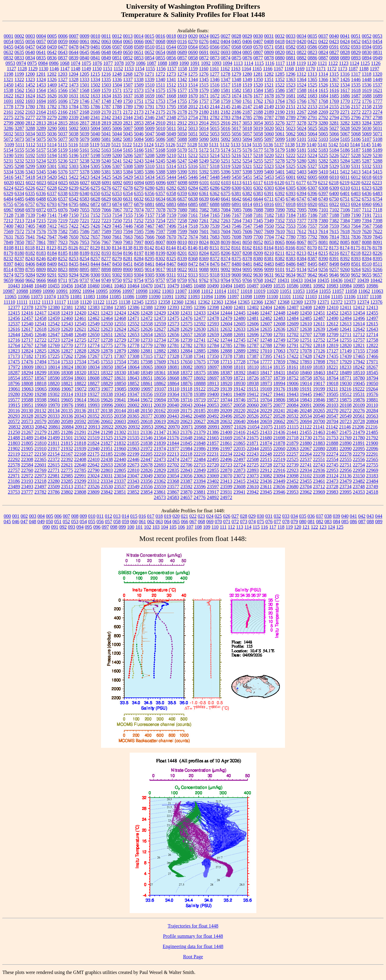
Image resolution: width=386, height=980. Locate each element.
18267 (372, 367)
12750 (293, 340)
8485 (280, 264)
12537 (14, 324)
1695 (52, 101)
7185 (302, 215)
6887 (204, 204)
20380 (160, 416)
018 (159, 516)
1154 (139, 69)
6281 (160, 188)
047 (24, 522)
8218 (356, 253)
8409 (52, 264)
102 (147, 527)
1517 (226, 85)
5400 (269, 172)
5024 (302, 128)
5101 (302, 139)
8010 (182, 242)
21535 (133, 438)
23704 (306, 487)
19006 (293, 383)
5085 (150, 139)
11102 (298, 297)
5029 (356, 128)
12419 (67, 313)
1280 (247, 74)
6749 (323, 199)
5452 (258, 177)
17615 (173, 362)
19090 (134, 389)
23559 (160, 487)
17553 (107, 362)
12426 (133, 313)
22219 (200, 454)
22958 (359, 470)
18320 (80, 373)
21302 (120, 432)
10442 (376, 280)
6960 (367, 204)
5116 (73, 145)
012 (109, 516)
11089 (141, 297)
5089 (193, 139)
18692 (200, 378)
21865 (239, 443)
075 (261, 522)
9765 (236, 280)
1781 (41, 107)
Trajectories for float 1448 (193, 926)
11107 (363, 297)
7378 (312, 221)
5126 (170, 145)
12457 (27, 318)
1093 (217, 63)
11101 (285, 297)
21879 (293, 443)
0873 (215, 58)
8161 (236, 248)
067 (193, 522)
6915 (258, 204)
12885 (200, 351)
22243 (253, 454)
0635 (19, 52)
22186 (120, 454)
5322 (258, 166)
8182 (30, 253)
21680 (266, 438)
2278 (41, 117)
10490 (213, 286)
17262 (67, 356)
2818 (95, 123)
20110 (372, 405)
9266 (378, 269)
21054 (253, 427)
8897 (95, 269)
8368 (193, 259)
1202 (52, 74)
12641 (346, 329)
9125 (291, 269)
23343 (133, 481)
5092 (226, 139)
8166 (290, 248)
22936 (319, 470)
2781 (204, 117)
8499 (345, 264)
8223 (367, 253)
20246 (293, 411)
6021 (20, 183)
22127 (27, 454)
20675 (293, 421)
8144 (171, 248)
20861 (54, 427)
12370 (310, 302)
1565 (52, 90)
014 (125, 516)
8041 (236, 242)
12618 (40, 329)
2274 (378, 112)
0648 (106, 52)
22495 (213, 459)
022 (193, 516)
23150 (359, 476)
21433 (266, 432)
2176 (171, 112)
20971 (187, 427)
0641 (41, 52)
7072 (128, 210)
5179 (280, 150)
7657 (95, 237)
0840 (84, 58)
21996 (213, 449)
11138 (124, 302)
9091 (215, 269)
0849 (106, 58)
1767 (312, 101)
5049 (171, 134)
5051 (193, 134)
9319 (226, 275)
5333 (378, 166)
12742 (213, 340)
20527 (266, 416)
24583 (173, 497)
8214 (312, 253)
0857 (182, 58)
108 (198, 527)
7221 (84, 221)
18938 (253, 383)
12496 (359, 318)
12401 (239, 307)
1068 (65, 63)
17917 (332, 362)
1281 (258, 74)
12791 (293, 345)
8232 (8, 259)
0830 (367, 52)
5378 (84, 172)
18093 (200, 367)
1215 (95, 74)
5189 (378, 150)
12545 (80, 324)
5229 (367, 155)
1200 (30, 74)
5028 (345, 128)
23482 (359, 481)
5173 (215, 150)
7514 (182, 226)
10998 (141, 291)
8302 (160, 259)
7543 (226, 226)
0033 (291, 36)
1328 (74, 79)
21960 (120, 449)
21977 (173, 449)
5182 (312, 150)
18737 (266, 378)
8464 (160, 264)
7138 (19, 215)
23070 (226, 476)
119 (289, 527)
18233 (345, 367)
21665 (213, 438)
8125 (62, 248)
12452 (332, 313)
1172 (332, 69)
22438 (107, 459)
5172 (204, 150)
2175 (160, 112)
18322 (107, 373)
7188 (334, 215)
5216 (236, 155)
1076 (97, 63)
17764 (253, 362)
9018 (171, 269)
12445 (239, 313)
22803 (107, 470)
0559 (182, 47)
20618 (147, 421)
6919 (302, 204)
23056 (186, 476)
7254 (160, 221)
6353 (117, 193)
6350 (95, 193)
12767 (27, 345)
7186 (312, 215)
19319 (80, 394)
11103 (311, 297)
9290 (41, 275)
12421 (93, 313)
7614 (323, 231)
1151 (108, 69)
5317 (204, 166)
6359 (182, 193)
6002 (302, 177)
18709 (226, 378)
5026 (323, 128)
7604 (226, 231)
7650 (74, 237)
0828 (345, 52)
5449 (226, 177)
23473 (332, 481)
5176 (247, 150)
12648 (67, 335)
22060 (279, 449)
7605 (236, 231)
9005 (139, 269)
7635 (19, 237)
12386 (133, 307)
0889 (345, 58)
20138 (107, 411)
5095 (258, 139)
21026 (240, 427)
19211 (332, 389)
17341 (200, 356)
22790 (93, 470)
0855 (160, 58)
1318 (366, 74)
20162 (160, 411)
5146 (377, 145)
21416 (239, 432)
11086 (128, 297)
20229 (266, 411)
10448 (27, 286)
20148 (133, 411)
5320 (236, 166)
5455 (280, 177)
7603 (215, 231)
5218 (258, 155)
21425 (253, 432)
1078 (119, 63)
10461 (107, 286)
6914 (247, 204)
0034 (302, 36)
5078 (74, 139)
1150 (97, 69)
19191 (306, 389)
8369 (204, 259)
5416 (8, 177)
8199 (160, 253)
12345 (138, 302)
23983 (332, 492)
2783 (226, 117)
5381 (106, 172)
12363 (217, 302)
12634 (253, 329)
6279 (139, 188)
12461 (80, 318)
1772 (356, 101)
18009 (27, 367)
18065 (147, 367)
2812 (30, 123)
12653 (133, 335)
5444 (171, 177)
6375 (226, 193)
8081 (323, 242)
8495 (312, 264)
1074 (75, 63)
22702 (173, 465)
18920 (226, 383)
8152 (225, 248)
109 (207, 527)
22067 (306, 449)
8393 (356, 259)
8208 (247, 253)
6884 (182, 204)
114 (248, 527)
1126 (376, 63)
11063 (377, 291)
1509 (139, 85)
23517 (80, 487)
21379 (200, 432)
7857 (30, 242)
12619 (54, 329)
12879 (120, 351)
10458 (80, 286)
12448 (279, 313)
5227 (345, 155)
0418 (280, 41)
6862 (84, 204)
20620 (173, 421)
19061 (14, 389)
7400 (8, 226)
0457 (30, 47)
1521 (269, 85)
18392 (239, 373)
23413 (226, 481)
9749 (106, 280)
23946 (279, 492)
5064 (312, 134)
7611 (291, 231)
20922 (107, 427)
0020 (193, 36)
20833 (28, 427)
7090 (280, 210)
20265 (319, 411)
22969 (372, 470)
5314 (171, 166)
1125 (365, 63)
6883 (171, 204)
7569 (8, 231)
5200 (117, 155)
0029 (247, 36)
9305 (150, 275)
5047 (150, 134)
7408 (41, 226)
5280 (302, 161)
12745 (239, 340)
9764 (226, 280)
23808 (80, 492)
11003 (168, 291)
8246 (41, 259)
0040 (334, 36)
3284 (367, 123)
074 (252, 522)
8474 (204, 264)
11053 (299, 291)
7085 (237, 210)
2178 (182, 112)
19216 (345, 389)
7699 (247, 237)
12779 (147, 345)
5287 (367, 161)
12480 (239, 318)
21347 (160, 432)
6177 (301, 183)
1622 (8, 96)
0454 (378, 41)
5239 (95, 161)
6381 (236, 193)
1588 (302, 90)
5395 (215, 172)
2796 (356, 117)
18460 (306, 373)
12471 (133, 318)
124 (331, 527)
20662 (279, 421)
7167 (236, 215)
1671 (204, 96)
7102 (334, 210)
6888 (215, 204)
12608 (279, 324)
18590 (54, 378)
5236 (63, 161)
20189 (213, 411)
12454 (359, 313)
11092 (181, 297)
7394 (367, 221)
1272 (160, 74)
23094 (279, 476)
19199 (319, 389)
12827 (67, 351)
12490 (332, 318)
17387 (253, 356)
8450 (117, 264)
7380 (323, 221)
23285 (67, 481)
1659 (150, 96)
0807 (258, 52)
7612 (302, 231)
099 (122, 527)
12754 (332, 340)
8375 (236, 259)
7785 (302, 237)
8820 (52, 269)
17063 (279, 351)
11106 (350, 297)
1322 (19, 79)
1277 (214, 74)
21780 (359, 438)
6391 (269, 193)
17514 (54, 362)
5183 (323, 150)
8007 (160, 242)
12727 (93, 340)
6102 (215, 183)
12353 (151, 302)
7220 (74, 221)
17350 (213, 356)
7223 (106, 221)
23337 (120, 481)
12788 (266, 345)
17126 (319, 351)
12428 (147, 313)
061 (142, 522)
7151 (84, 215)
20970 (174, 427)
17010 (266, 351)
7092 (291, 210)
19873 (332, 400)
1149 (86, 69)
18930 (239, 383)
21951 (107, 449)
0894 (367, 58)
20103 (332, 405)
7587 (95, 231)
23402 (213, 481)
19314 (67, 394)
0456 (19, 47)
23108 (319, 476)
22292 (14, 459)
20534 (306, 416)
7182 (269, 215)
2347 (160, 117)
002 (24, 516)
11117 (60, 302)
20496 (226, 416)
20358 (120, 416)
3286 (8, 128)
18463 (319, 373)
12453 (346, 313)
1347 (226, 79)
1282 (269, 74)
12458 (40, 318)
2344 (128, 117)
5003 (84, 128)
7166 (226, 215)
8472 (193, 264)
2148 (258, 107)
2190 (280, 112)
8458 (139, 264)
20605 (133, 421)
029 (252, 516)
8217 (345, 253)
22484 (200, 459)
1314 (323, 74)
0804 (236, 52)
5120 (105, 145)
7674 (193, 237)
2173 (139, 112)
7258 (182, 221)
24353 (359, 492)
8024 (204, 242)
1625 (41, 96)
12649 (80, 335)
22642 (93, 465)
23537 (120, 487)
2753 (182, 117)
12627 (160, 329)
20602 (107, 421)
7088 (258, 210)
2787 (269, 117)
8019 (193, 242)
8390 (323, 259)
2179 (193, 112)
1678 (269, 96)
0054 (8, 41)
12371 (323, 302)
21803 (14, 443)
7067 (117, 210)
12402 (253, 307)
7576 (41, 231)
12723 (54, 340)
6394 (302, 193)
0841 (95, 58)
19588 (27, 400)
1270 (138, 74)
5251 (226, 161)
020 (176, 516)
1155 (150, 69)
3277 (291, 123)
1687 (356, 96)
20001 (120, 405)
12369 (297, 302)
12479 (226, 318)
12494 (346, 318)
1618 (356, 90)
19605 (67, 400)
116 (264, 527)
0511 (160, 47)
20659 (266, 421)
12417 (40, 313)
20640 (239, 421)
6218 (334, 183)
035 (303, 516)
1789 (128, 107)
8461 (150, 264)
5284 (345, 161)
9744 (95, 280)
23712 (319, 487)
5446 (193, 177)
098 (114, 527)
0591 (334, 47)
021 (185, 516)
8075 (312, 242)
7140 (41, 215)
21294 (93, 432)
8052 (258, 242)
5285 (356, 161)
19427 (266, 394)
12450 (306, 313)
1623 (19, 96)
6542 (74, 199)
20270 (332, 411)
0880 (280, 58)
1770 (345, 101)
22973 (40, 476)
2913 (193, 123)
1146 (54, 69)
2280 (63, 117)
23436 (266, 481)
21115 (293, 427)
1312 (301, 74)
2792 (323, 117)
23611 (266, 487)
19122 (200, 389)
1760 (236, 101)
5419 (41, 177)
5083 (128, 139)
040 (345, 516)
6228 (52, 188)
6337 (52, 193)
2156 (345, 107)
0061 (84, 41)
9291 (52, 275)
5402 (291, 172)
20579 (40, 421)
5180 (291, 150)
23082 (266, 476)
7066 (106, 210)
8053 (269, 242)
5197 (84, 155)
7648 (63, 237)
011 (100, 516)
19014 (306, 383)
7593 (117, 231)
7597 (160, 231)
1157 (171, 69)
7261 (204, 221)
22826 (147, 470)
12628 (173, 329)
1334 (95, 79)
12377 (14, 307)
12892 (253, 351)
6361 (204, 193)
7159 (171, 215)
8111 (19, 248)
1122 (333, 63)
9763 (215, 280)
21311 (133, 432)
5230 (378, 155)
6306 (302, 188)
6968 (20, 210)
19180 (293, 389)
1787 (106, 107)
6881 (150, 204)
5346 (52, 172)
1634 (106, 96)
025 (218, 516)
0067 (150, 41)
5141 (322, 145)
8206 (226, 253)
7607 (258, 231)
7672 (182, 237)
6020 (9, 183)
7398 (378, 221)
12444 (226, 313)
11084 (102, 297)
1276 (204, 74)
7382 (334, 221)
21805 (27, 443)
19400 (213, 394)
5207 (139, 155)
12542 (54, 324)
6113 (237, 183)
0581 (280, 47)
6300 (236, 188)
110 (215, 527)
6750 (334, 199)
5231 (8, 161)
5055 (226, 134)
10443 (14, 286)
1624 (30, 96)
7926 (74, 242)
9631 (269, 275)
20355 (107, 416)
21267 (27, 432)
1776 (367, 101)
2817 (84, 123)
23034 (120, 476)
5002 (74, 128)
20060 (253, 405)
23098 (293, 476)
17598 (147, 362)
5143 (344, 145)
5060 (269, 134)
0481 (95, 47)
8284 (139, 259)
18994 (279, 383)
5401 (280, 172)
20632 (226, 421)
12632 (226, 329)
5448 (215, 177)
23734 (346, 487)
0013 (128, 36)
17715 (226, 362)
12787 (253, 345)
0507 (117, 47)
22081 (332, 449)
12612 (332, 324)
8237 (19, 259)
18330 (120, 373)
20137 (93, 411)
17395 (266, 356)
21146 (345, 427)
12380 (54, 307)
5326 (302, 166)
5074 (30, 139)
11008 (194, 291)
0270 (193, 41)
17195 (40, 356)
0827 (334, 52)
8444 (95, 264)
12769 (54, 345)
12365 (244, 302)
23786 (54, 492)
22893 (253, 470)
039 (337, 516)
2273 (367, 112)
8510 (367, 264)
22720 (213, 465)
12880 (133, 351)
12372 (337, 302)
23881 (200, 492)
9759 (182, 280)
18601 (80, 378)
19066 (54, 389)
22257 (293, 454)
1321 (8, 79)
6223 (377, 183)
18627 (107, 378)
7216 (52, 221)
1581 (226, 90)
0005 (52, 36)
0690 (193, 52)
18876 (186, 383)
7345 (258, 221)
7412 (52, 226)
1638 (139, 96)
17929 (346, 362)
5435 (160, 177)
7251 (128, 221)
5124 (149, 145)
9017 (160, 269)
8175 (356, 248)
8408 (41, 264)
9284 (30, 275)
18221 (332, 367)
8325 (171, 259)
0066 (139, 41)
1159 (193, 69)
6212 (323, 183)
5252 (236, 161)
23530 (107, 487)
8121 (41, 248)
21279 (40, 432)
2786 (258, 117)
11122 (99, 302)
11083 (89, 297)
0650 (128, 52)
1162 (225, 69)
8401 (19, 264)
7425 (84, 226)
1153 (129, 69)
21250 (14, 432)
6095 (150, 183)
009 (83, 516)
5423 (84, 177)
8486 (291, 264)
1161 (214, 69)
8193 (106, 253)
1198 (9, 74)
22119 (14, 454)
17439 (346, 356)
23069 (213, 476)
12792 (306, 345)
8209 (258, 253)
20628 (213, 421)
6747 (302, 199)
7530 (204, 226)
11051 (285, 291)
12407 (293, 307)
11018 (246, 291)
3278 (302, 123)
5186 (345, 150)
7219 (63, 221)
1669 (182, 96)
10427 (270, 280)
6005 (312, 177)
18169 (305, 367)
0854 (150, 58)
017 (151, 516)
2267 (302, 112)
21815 (67, 443)
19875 (346, 400)
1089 (173, 63)
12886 (213, 351)
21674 (239, 438)
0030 (258, 36)
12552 (133, 324)
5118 (84, 145)
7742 (280, 237)
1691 (8, 101)
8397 (8, 264)
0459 (52, 47)
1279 (236, 74)
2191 (291, 112)
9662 (30, 280)
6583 (84, 199)
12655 (160, 335)
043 (370, 516)
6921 (323, 204)
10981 (306, 286)
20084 (293, 405)
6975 (52, 210)
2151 (291, 107)
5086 (160, 139)
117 (273, 527)
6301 (247, 188)
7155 (128, 215)
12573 (173, 324)
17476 (27, 362)
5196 (74, 155)
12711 (345, 335)
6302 (258, 188)
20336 (67, 416)
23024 (93, 476)
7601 (204, 231)
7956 (95, 242)
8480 (236, 264)
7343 (247, 221)
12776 (120, 345)
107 (190, 527)
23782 (40, 492)
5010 (160, 128)
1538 (8, 90)
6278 (128, 188)
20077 (279, 405)
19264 (372, 389)
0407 (258, 41)
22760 (27, 470)
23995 (346, 492)
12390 (160, 307)
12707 (306, 335)
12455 (372, 313)
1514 (193, 85)
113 (240, 527)
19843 (306, 400)
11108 (376, 297)
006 (58, 516)
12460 (67, 318)
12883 (173, 351)
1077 (108, 63)
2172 (128, 112)
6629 (106, 199)
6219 (345, 183)
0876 (247, 58)
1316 (345, 74)
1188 (364, 69)
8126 (73, 248)
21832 (120, 443)
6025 (63, 183)
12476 (186, 318)
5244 (150, 161)
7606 (247, 231)
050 (49, 522)
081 (311, 522)
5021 (280, 128)
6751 (345, 199)
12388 (147, 307)
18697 (213, 378)
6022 (30, 183)
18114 (266, 367)
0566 (215, 47)
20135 (67, 411)
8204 (204, 253)
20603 (120, 421)
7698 (236, 237)
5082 (117, 139)
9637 (302, 275)
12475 (173, 318)
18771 (346, 378)
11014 (220, 291)
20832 (14, 427)
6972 (41, 210)
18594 (67, 378)
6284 (193, 188)
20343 (80, 416)
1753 (160, 101)
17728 (239, 362)
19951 (27, 405)
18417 (266, 373)
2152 (302, 107)
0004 (41, 36)
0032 (280, 36)
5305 (95, 166)
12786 (239, 345)
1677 (258, 96)
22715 (200, 465)
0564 (193, 47)
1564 (41, 90)
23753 (14, 492)
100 (131, 527)
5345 (41, 172)
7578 (52, 231)
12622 (93, 329)
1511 (160, 85)
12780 (160, 345)
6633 (150, 199)
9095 (247, 269)
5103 (323, 139)
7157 (150, 215)
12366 (257, 302)
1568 (84, 90)
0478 (74, 47)
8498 (334, 264)
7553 (291, 226)
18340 (133, 373)
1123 (344, 63)
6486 (30, 199)
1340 (160, 79)
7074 (139, 210)
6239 (74, 188)
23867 (173, 492)
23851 (120, 492)
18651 (147, 378)
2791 (312, 117)
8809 (41, 269)
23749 (372, 487)
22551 (319, 459)
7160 (182, 215)
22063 (293, 449)
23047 (133, 476)
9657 (378, 275)
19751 (253, 400)
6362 (215, 193)
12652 (120, 335)
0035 (312, 36)
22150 (40, 454)
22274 (332, 454)
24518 (372, 492)
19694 (160, 400)
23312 (93, 481)
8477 (226, 264)
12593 (213, 324)
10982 (319, 286)
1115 (259, 63)
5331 (356, 166)
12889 (239, 351)
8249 (52, 259)
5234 (41, 161)
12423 (107, 313)
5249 (204, 161)
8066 (291, 242)
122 (315, 527)
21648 (186, 438)
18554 (14, 378)
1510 (150, 85)
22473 (160, 459)
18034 (94, 367)
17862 (293, 362)
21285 (54, 432)
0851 (117, 58)
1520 (258, 85)
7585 (74, 231)
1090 (184, 63)
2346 (150, 117)
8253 (74, 259)
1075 (86, 63)
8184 (52, 253)
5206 (128, 155)
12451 (319, 313)
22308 (27, 459)
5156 (30, 150)
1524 (302, 85)
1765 (291, 101)
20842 (41, 427)
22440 (120, 459)
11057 (338, 291)
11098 (246, 297)
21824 (93, 443)
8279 (117, 259)
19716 (186, 400)
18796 (14, 383)
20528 (279, 416)
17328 (173, 356)
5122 (127, 145)
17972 (14, 367)
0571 (269, 47)
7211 (377, 215)
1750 (128, 101)
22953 (332, 470)
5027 (334, 128)
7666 (150, 237)
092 (63, 527)
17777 (266, 362)
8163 (258, 248)
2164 (41, 112)
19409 (239, 394)
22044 (253, 449)
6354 (128, 193)
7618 (345, 231)
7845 (378, 237)
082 (320, 522)
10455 (54, 286)
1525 (312, 85)
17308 (133, 356)
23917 (213, 492)
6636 (171, 199)
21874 (266, 443)
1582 (236, 90)
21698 (279, 438)
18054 (120, 367)
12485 (306, 318)
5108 (378, 139)
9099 (269, 269)
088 (370, 522)
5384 (128, 172)
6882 (160, 204)
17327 (160, 356)
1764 (280, 101)
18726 (253, 378)
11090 (155, 297)
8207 (236, 253)
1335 (106, 79)
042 (362, 516)
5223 (302, 155)
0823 (312, 52)
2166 (63, 112)
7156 (139, 215)
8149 (204, 248)
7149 (63, 215)
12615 (372, 324)
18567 (40, 378)
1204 (73, 74)
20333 (54, 416)
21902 (14, 449)
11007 (181, 291)
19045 (359, 383)
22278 (346, 454)
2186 (236, 112)
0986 (54, 63)
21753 (332, 438)
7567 (367, 226)
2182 (226, 112)
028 (244, 516)
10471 (160, 286)
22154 (54, 454)
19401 (226, 394)
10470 (147, 286)
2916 (226, 123)
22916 (279, 470)
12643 (372, 329)
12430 (173, 313)
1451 (19, 85)
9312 (182, 275)
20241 (279, 411)
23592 (186, 487)
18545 (372, 373)
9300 (95, 275)
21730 (306, 438)
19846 (319, 400)
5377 (74, 172)
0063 (106, 41)
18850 (120, 383)
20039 (160, 405)
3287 (19, 128)
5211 (182, 155)
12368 (283, 302)
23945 (266, 492)
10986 (372, 286)
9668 (52, 280)
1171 (321, 69)
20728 (359, 421)
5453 (269, 177)
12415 (14, 313)
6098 (182, 183)
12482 (266, 318)
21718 (293, 438)
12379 (40, 307)
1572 (128, 90)
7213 (19, 221)
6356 (150, 193)
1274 (182, 74)
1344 (193, 79)
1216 (106, 74)
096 (97, 527)
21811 (54, 443)
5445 (182, 177)
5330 (345, 166)
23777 (27, 492)
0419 (291, 41)
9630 (258, 275)
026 (227, 516)
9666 (41, 280)
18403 (253, 373)
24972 (226, 497)
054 (83, 522)
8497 (323, 264)
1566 (63, 90)
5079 (84, 139)
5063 (302, 134)
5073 (19, 139)
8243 (30, 259)
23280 (54, 481)
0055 (19, 41)
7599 (182, 231)
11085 (115, 297)
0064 (117, 41)
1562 (19, 90)
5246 (171, 161)
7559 (334, 226)
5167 (150, 150)
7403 (19, 226)
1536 (367, 85)
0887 (323, 58)
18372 (186, 373)
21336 (147, 432)
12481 (253, 318)
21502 (80, 438)
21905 (27, 449)
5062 (291, 134)
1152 (118, 69)
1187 (353, 69)
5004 (95, 128)
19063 (27, 389)
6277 (117, 188)
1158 (182, 69)
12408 (306, 307)
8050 (247, 242)
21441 (293, 432)
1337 (128, 79)
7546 (236, 226)
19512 (346, 394)
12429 (160, 313)
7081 (193, 210)
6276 (106, 188)
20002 (134, 405)
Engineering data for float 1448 (193, 946)
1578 (193, 90)
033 (286, 516)
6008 (323, 177)
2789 (291, 117)
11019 (259, 291)
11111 (22, 302)
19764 (266, 400)
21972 (147, 449)
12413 (372, 307)
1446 (356, 79)
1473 (74, 85)
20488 (200, 416)
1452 (30, 85)
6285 (204, 188)
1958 (182, 107)
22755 (372, 465)
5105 (345, 139)
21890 (346, 443)
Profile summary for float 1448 (193, 936)
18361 (160, 373)
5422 (74, 177)
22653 (107, 465)
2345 (139, 117)
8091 (378, 242)
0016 (160, 36)
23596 (200, 487)
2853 (139, 123)
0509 (139, 47)
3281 (334, 123)
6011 (345, 177)
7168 (247, 215)
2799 (8, 123)
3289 (41, 128)
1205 (84, 74)
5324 (280, 166)
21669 (226, 438)
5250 (215, 161)
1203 (62, 74)
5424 (95, 177)
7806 (323, 237)
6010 (334, 177)
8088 (367, 242)
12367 (270, 302)
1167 (278, 69)
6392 (280, 193)
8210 (269, 253)
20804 (372, 421)
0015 (150, 36)
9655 (367, 275)
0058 (52, 41)
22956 (346, 470)
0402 (215, 41)
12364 (230, 302)
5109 (9, 145)
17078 (306, 351)
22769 (40, 470)
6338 (63, 193)
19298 (40, 394)
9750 (117, 280)
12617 (27, 329)
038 (328, 516)
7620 (367, 231)
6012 (356, 177)
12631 (213, 329)
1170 (310, 69)
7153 (106, 215)
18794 (372, 378)
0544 (171, 47)
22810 (133, 470)
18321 (93, 373)
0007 (74, 36)
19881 (372, 400)
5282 (323, 161)
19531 (359, 394)
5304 (84, 166)
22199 (133, 454)
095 (88, 527)
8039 (226, 242)
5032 (8, 134)
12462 (93, 318)
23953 (293, 492)
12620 (67, 329)
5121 (116, 145)
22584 (27, 465)
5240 (106, 161)
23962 (306, 492)
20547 (332, 416)
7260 (193, 221)
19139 (226, 389)
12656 (173, 335)
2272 (356, 112)
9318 (215, 275)
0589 (323, 47)
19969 (41, 405)
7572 (19, 231)
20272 (346, 411)
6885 (193, 204)
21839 (160, 443)
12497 (372, 318)
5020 (269, 128)
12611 (319, 324)
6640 (215, 199)
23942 (253, 492)
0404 (226, 41)
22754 (359, 465)
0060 (74, 41)
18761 (319, 378)
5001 (63, 128)
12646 (40, 335)
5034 (30, 134)
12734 (160, 340)
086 (353, 522)
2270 (334, 112)
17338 (186, 356)
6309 (334, 188)
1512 (171, 85)
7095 (302, 210)
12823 (14, 351)
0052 (367, 36)
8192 (95, 253)
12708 (319, 335)
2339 (74, 117)
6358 (171, 193)
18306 (54, 373)
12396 (200, 307)
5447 (204, 177)
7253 (150, 221)
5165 (128, 150)
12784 (213, 345)
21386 (213, 432)
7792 (312, 237)
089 (379, 522)
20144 (120, 411)
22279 (359, 454)
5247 (182, 161)
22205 (147, 454)
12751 (306, 340)
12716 (14, 340)
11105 (337, 297)
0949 (378, 58)
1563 (30, 90)
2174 (150, 112)
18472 (332, 373)
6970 (30, 210)
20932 (134, 427)
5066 (334, 134)
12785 (226, 345)
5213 (204, 155)
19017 (319, 383)
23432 (253, 481)
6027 (85, 183)
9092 (226, 269)
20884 (68, 427)
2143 (204, 107)
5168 (160, 150)
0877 (258, 58)
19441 (279, 394)
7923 (63, 242)
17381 (239, 356)
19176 (279, 389)
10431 (283, 280)
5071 (378, 134)
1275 (193, 74)
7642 (41, 237)
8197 (139, 253)
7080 (182, 210)
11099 (259, 297)
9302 (117, 275)
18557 (27, 378)
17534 (80, 362)
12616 (14, 329)
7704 (269, 237)
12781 (173, 345)
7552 (280, 226)
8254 (84, 259)
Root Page (193, 957)
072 (235, 522)
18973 (266, 383)
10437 (350, 280)
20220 (239, 411)
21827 (107, 443)
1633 (95, 96)
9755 (150, 280)
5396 (226, 172)
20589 (67, 421)
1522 (280, 85)
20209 (226, 411)
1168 (289, 69)
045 (7, 522)
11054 (312, 291)
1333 (84, 79)
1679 (280, 96)
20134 (54, 411)
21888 (332, 443)
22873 (239, 470)
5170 (182, 150)
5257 (269, 161)
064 (168, 522)
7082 (204, 210)
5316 (193, 166)
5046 (139, 134)
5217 (247, 155)
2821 (128, 123)
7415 (63, 226)
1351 (269, 79)
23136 (346, 476)
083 (328, 522)
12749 (279, 340)
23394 (200, 481)
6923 (345, 204)
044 (379, 516)
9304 (139, 275)
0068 (160, 41)
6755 (8, 204)
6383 (258, 193)
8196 (128, 253)
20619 (160, 421)
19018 (332, 383)
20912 (81, 427)
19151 (253, 389)
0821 (291, 52)
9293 (63, 275)
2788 (280, 117)
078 (286, 522)
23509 (54, 487)
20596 (93, 421)
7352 (280, 221)
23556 (147, 487)
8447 (106, 264)
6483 (378, 193)
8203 (193, 253)
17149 (346, 351)
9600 (236, 275)
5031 (378, 128)
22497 (239, 459)
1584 (258, 90)
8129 (95, 248)
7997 (139, 242)
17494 (40, 362)
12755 (346, 340)
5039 (84, 134)
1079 (130, 63)
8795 (30, 269)
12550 (107, 324)
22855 (213, 470)
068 (201, 522)
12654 (147, 335)
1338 (139, 79)
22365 (40, 459)
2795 (345, 117)
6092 (117, 183)
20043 (186, 405)
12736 (173, 340)
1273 (171, 74)
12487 (319, 318)
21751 (319, 438)
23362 (160, 481)
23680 (293, 487)
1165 (257, 69)
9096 (258, 269)
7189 (345, 215)
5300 (41, 166)
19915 (14, 405)
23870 (186, 492)
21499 (54, 438)
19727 (213, 400)
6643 (247, 199)
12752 (319, 340)
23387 (186, 481)
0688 (171, 52)
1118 (291, 63)
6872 (95, 204)
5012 (182, 128)
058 (117, 522)
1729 (74, 101)
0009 (84, 36)
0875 (236, 58)
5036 (52, 134)
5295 (8, 166)
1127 (11, 69)
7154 (117, 215)
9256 (323, 269)
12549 (93, 324)
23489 (14, 487)
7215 (41, 221)
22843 (186, 470)
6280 (150, 188)
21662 (200, 438)
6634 (160, 199)
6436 (367, 193)
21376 (186, 432)
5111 (20, 145)
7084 (226, 210)
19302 (54, 394)
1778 (8, 107)
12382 (80, 307)
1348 (236, 79)
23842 (107, 492)
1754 (171, 101)
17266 (80, 356)
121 (306, 527)
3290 (52, 128)
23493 (27, 487)
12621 (80, 329)
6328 (378, 188)
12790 (279, 345)
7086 (248, 210)
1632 (84, 96)
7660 (106, 237)
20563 (372, 416)
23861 (160, 492)
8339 (182, 259)
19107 (160, 389)
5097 (269, 139)
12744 (226, 340)
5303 (74, 166)
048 (33, 522)
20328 (27, 416)
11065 (10, 297)
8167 (301, 248)
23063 (200, 476)
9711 (63, 280)
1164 (246, 69)
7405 (30, 226)
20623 (186, 421)
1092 (206, 63)
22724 (239, 465)
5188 (367, 150)
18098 (226, 367)
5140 (312, 145)
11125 (111, 302)
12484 (293, 318)
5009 (150, 128)
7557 (312, 226)
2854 (150, 123)
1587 (291, 90)
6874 (117, 204)
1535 (356, 85)
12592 (200, 324)
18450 (293, 373)
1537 (378, 85)
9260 (345, 269)
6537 (63, 199)
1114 (249, 63)
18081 (173, 367)
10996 (115, 291)
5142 (333, 145)
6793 (52, 204)
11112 (35, 302)
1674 (236, 96)
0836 (52, 58)
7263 (226, 221)
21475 (346, 432)
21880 (306, 443)
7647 (52, 237)
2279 (52, 117)
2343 (117, 117)
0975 (32, 63)
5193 (41, 155)
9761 (193, 280)
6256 (84, 188)
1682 (302, 96)
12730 (133, 340)
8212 (291, 253)
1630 (63, 96)
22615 (54, 465)
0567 (226, 47)
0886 (312, 58)
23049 (147, 476)
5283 (334, 161)
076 (269, 522)
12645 (27, 335)
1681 (291, 96)
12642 (359, 329)
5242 (128, 161)
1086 (141, 63)
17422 (293, 356)
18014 (54, 367)
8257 (95, 259)
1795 (171, 107)
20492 (213, 416)
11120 (86, 302)
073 (244, 522)
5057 (247, 134)
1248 (117, 74)
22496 (226, 459)
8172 (323, 248)
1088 (162, 63)
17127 (332, 351)
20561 (359, 416)
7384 (345, 221)
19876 (359, 400)
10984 (346, 286)
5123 (138, 145)
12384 (107, 307)
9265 (367, 269)
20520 (239, 416)
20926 (121, 427)
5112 (30, 145)
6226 (30, 188)
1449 (378, 79)
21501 (67, 438)
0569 (247, 47)
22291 (372, 454)
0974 (21, 63)
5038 (74, 134)
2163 (30, 112)
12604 (226, 324)
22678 (147, 465)
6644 (258, 199)
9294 (74, 275)
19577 (14, 400)
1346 (215, 79)
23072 (239, 476)
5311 (160, 166)
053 (75, 522)
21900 (372, 443)
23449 (279, 481)
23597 (213, 487)
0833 (19, 58)
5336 (19, 172)
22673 (133, 465)
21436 (279, 432)
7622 (378, 231)
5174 (226, 150)
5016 (226, 128)
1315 (334, 74)
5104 (334, 139)
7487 (160, 226)
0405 (236, 41)
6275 (95, 188)
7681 (204, 237)
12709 (332, 335)
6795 (74, 204)
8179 (8, 253)
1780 (30, 107)
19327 (93, 394)
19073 (94, 389)
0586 (312, 47)
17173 (14, 356)
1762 (258, 101)
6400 (334, 193)
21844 (173, 443)
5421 (63, 177)
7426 (95, 226)
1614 (312, 90)
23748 (359, 487)
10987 (9, 291)
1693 (30, 101)
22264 (306, 454)
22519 (279, 459)
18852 (133, 383)
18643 (133, 378)
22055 (266, 449)
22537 (306, 459)
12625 (133, 329)
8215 (323, 253)
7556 (302, 226)
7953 (84, 242)
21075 (267, 427)
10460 (93, 286)
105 (173, 527)
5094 (247, 139)
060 (134, 522)
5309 (139, 166)
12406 (279, 307)
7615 (334, 231)
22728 (266, 465)
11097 (233, 297)
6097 (172, 183)
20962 (160, 427)
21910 (40, 449)
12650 (93, 335)
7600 (193, 231)
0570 (258, 47)
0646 (95, 52)
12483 (279, 318)
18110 (253, 367)
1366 (323, 79)
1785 (84, 107)
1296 (290, 74)
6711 (269, 199)
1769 (334, 101)
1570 (106, 90)
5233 (30, 161)
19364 (173, 394)
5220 (269, 155)
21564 (160, 438)
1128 (22, 69)
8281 (128, 259)
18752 (293, 378)
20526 (253, 416)
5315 (182, 166)
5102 (312, 139)
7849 (8, 242)
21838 (147, 443)
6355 (139, 193)
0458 (41, 47)
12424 (120, 313)
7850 (19, 242)
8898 (106, 269)
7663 (128, 237)
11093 (194, 297)
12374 (363, 302)
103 (156, 527)
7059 (96, 210)
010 (92, 516)
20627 (200, 421)
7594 (128, 231)
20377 (147, 416)
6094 (139, 183)
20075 (266, 405)
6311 (356, 188)
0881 (291, 58)
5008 (139, 128)
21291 (80, 432)
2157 (356, 107)
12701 (279, 335)
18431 (279, 373)
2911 (171, 123)
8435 (74, 264)
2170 (106, 112)
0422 (323, 41)
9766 (247, 280)
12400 (226, 307)
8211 (280, 253)
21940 (93, 449)
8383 (291, 259)
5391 (193, 172)
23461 (319, 481)
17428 (306, 356)
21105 (280, 427)
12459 (54, 318)
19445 (306, 394)
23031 (107, 476)
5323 (269, 166)
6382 (247, 193)
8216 (334, 253)
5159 (63, 150)
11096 (220, 297)
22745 (332, 465)
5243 (139, 161)
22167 (67, 454)
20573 (27, 421)
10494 (226, 286)
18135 (279, 367)
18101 (240, 367)
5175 (236, 150)
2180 (204, 112)
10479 (173, 286)
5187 (356, 150)
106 (181, 527)
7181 (258, 215)
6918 (291, 204)
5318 (215, 166)
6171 (290, 183)
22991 (80, 476)
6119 (269, 183)
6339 (74, 193)
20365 (133, 416)
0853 (139, 58)
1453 (41, 85)
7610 (280, 231)
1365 (312, 79)
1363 (291, 79)
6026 (74, 183)
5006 (117, 128)
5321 (247, 166)
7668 (160, 237)
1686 (345, 96)
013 (117, 516)
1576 (171, 90)
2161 (8, 112)
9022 (182, 269)
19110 (173, 389)
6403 (356, 193)
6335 (30, 193)
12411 (345, 307)
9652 (356, 275)
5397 (236, 172)
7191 (367, 215)
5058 (258, 134)
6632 (139, 199)
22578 (14, 465)
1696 (63, 101)
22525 (293, 459)
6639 (204, 199)
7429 (106, 226)
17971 (372, 362)
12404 (266, 307)
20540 (319, 416)
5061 (280, 134)
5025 (312, 128)
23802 (67, 492)
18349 (147, 373)
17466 (372, 356)
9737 (84, 280)
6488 (41, 199)
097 (105, 527)
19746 (239, 400)
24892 (213, 497)
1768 (323, 101)
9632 (280, 275)
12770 (67, 345)
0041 (345, 36)
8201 (182, 253)
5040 (95, 134)
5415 (378, 172)
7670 (171, 237)
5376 (63, 172)
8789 (19, 269)
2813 (41, 123)
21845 (186, 443)
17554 (120, 362)
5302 (63, 166)
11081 (76, 297)
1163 (236, 69)
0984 (43, 63)
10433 (297, 280)
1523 (291, 85)
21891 (359, 443)
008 (75, 516)
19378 (186, 394)
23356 (147, 481)
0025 (215, 36)
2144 (215, 107)
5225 (323, 155)
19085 (120, 389)
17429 (319, 356)
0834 (30, 58)
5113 (41, 145)
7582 (63, 231)
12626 (147, 329)
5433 (139, 177)
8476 (215, 264)
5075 (41, 139)
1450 (8, 85)
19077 (107, 389)
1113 (238, 63)
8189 (84, 253)
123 (323, 527)
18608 (93, 378)
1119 (301, 63)
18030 (81, 367)
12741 (200, 340)
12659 (213, 335)
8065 (280, 242)
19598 (40, 400)
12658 (200, 335)
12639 (319, 329)
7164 (204, 215)
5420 (52, 177)
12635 (266, 329)
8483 (269, 264)
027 (235, 516)
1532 (334, 85)
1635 (117, 96)
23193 (27, 481)
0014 (139, 36)
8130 (106, 248)
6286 (215, 188)
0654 (160, 52)
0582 (291, 47)
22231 (213, 454)
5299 (30, 166)
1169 (300, 69)
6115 (247, 183)
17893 (306, 362)
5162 (95, 150)
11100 (272, 297)
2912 (182, 123)
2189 (269, 112)
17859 (279, 362)
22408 (80, 459)
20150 (147, 411)
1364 (302, 79)
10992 (75, 291)
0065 (128, 41)
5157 (41, 150)
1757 (204, 101)
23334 (107, 481)
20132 (40, 411)
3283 (356, 123)
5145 (366, 145)
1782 (52, 107)
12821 (359, 345)
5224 (312, 155)
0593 (356, 47)
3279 (312, 123)
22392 (67, 459)
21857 (213, 443)
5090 (204, 139)
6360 (193, 193)
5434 (150, 177)
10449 (40, 286)
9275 (19, 275)
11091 (168, 297)
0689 (182, 52)
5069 (367, 134)
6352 (106, 193)
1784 (74, 107)
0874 (226, 58)
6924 (356, 204)
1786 (95, 107)
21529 (120, 438)
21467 (332, 432)
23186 (14, 481)
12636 (279, 329)
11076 (63, 297)
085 (345, 522)
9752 (128, 280)
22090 (346, 449)
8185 (63, 253)
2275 (8, 117)
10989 (35, 291)
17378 (226, 356)
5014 (204, 128)
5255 (258, 161)
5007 (128, 128)
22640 (80, 465)
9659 (8, 280)
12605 (239, 324)
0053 (378, 36)
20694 (306, 421)
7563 (345, 226)
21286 (67, 432)
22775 (67, 470)
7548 (258, 226)
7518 (193, 226)
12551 (120, 324)
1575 (160, 90)
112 (231, 527)
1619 (367, 90)
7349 (269, 221)
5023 (291, 128)
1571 (117, 90)
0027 (226, 36)
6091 (106, 183)
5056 (236, 134)
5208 (150, 155)
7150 (74, 215)
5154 (8, 150)
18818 (40, 383)
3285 (378, 123)
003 (33, 516)
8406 (30, 264)
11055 (325, 291)
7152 (95, 215)
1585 (269, 90)
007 (66, 516)
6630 (117, 199)
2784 (236, 117)
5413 (356, 172)
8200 (171, 253)
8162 (247, 248)
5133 (236, 145)
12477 (200, 318)
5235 (52, 161)
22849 (200, 470)
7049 (74, 210)
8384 (302, 259)
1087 (151, 63)
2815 (63, 123)
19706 (173, 400)
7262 (215, 221)
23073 (253, 476)
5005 (106, 128)
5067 (345, 134)
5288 (378, 161)
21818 (80, 443)
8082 (334, 242)
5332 (367, 166)
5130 (203, 145)
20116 (14, 411)
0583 (302, 47)
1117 (280, 63)
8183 (41, 253)
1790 (139, 107)
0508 (128, 47)
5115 (63, 145)
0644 (74, 52)
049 (41, 522)
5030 (367, 128)
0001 (8, 36)
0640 (30, 52)
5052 (204, 134)
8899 (117, 269)
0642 (52, 52)
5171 (193, 150)
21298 (107, 432)
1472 (63, 85)
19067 (67, 389)
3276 (280, 123)
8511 (377, 264)
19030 (346, 383)
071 (227, 522)
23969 (319, 492)
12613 (346, 324)
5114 (52, 145)
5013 (193, 128)
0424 (345, 41)
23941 (239, 492)
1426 (345, 79)
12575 (186, 324)
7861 (41, 242)
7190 (356, 215)
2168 (84, 112)
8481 (247, 264)
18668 (173, 378)
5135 (257, 145)
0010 (95, 36)
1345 (204, 79)
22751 (346, 465)
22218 (186, 454)
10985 (359, 286)
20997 (227, 427)
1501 (84, 85)
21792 (372, 438)
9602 (247, 275)
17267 (93, 356)
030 (261, 516)
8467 (171, 264)
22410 (93, 459)
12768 (40, 345)
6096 (161, 183)
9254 (312, 269)
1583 (247, 90)
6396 (312, 193)
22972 (27, 476)
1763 (269, 101)
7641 (30, 237)
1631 (74, 96)
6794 (63, 204)
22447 (147, 459)
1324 (41, 79)
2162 (19, 112)
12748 (266, 340)
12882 (160, 351)
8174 (345, 248)
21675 (253, 438)
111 (223, 527)
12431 (186, 313)
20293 (14, 416)
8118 (30, 248)
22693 (160, 465)
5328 (323, 166)
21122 (306, 427)
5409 (312, 172)
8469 (182, 264)
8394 (367, 259)
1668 (171, 96)
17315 (147, 356)
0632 (8, 52)
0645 (84, 52)
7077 (150, 210)
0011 (106, 36)
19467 (319, 394)
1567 (74, 90)
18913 (213, 383)
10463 (120, 286)
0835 (41, 58)
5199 (106, 155)
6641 (226, 199)
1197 (374, 69)
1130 (44, 69)
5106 (356, 139)
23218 (40, 481)
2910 (160, 123)
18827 (93, 383)
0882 (302, 58)
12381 (67, 307)
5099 (280, 139)
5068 (356, 134)
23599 (226, 487)
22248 (266, 454)
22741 (306, 465)
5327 (312, 166)
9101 (280, 269)
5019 (258, 128)
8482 (258, 264)
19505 (332, 394)
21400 (226, 432)
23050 (160, 476)
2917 (236, 123)
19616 (93, 400)
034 (294, 516)
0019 (182, 36)
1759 (226, 101)
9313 (193, 275)
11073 (37, 297)
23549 (133, 487)
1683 (312, 96)
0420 (302, 41)
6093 (128, 183)
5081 (106, 139)
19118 (186, 389)
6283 (182, 188)
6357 (160, 193)
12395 (186, 307)
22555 (346, 459)
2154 (323, 107)
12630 (200, 329)
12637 (293, 329)
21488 (14, 438)
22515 (266, 459)
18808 (27, 383)
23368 (173, 481)
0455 (8, 47)
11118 (73, 302)
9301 (106, 275)
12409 (319, 307)
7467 (150, 226)
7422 (74, 226)
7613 (312, 231)
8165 (280, 248)
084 (337, 522)
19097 (147, 389)
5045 (128, 134)
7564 (356, 226)
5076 (52, 139)
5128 (192, 145)
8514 (8, 269)
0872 (204, 58)
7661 (117, 237)
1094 (227, 63)
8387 (312, 259)
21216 (372, 427)
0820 (280, 52)
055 (92, 522)
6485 (19, 199)
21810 (40, 443)
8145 (182, 248)
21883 (319, 443)
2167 (74, 112)
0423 (334, 41)
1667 (160, 96)
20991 (214, 427)
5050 (182, 134)
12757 (359, 340)
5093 (236, 139)
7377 (302, 221)
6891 (236, 204)
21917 (54, 449)
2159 (378, 107)
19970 (54, 405)
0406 (247, 41)
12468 (120, 318)
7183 (280, 215)
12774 (93, 345)
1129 (33, 69)
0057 (41, 41)
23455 (306, 481)
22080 (319, 449)
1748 (106, 101)
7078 (161, 210)
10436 (337, 280)
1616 (334, 90)
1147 (65, 69)
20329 (40, 416)
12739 (186, 340)
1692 (19, 101)
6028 (96, 183)
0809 (269, 52)
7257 (171, 221)
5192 (30, 155)
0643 (63, 52)
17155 (359, 351)
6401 (345, 193)
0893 (356, 58)
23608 (239, 487)
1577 (182, 90)
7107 (356, 210)
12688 (226, 335)
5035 (41, 134)
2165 (52, 112)
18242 (359, 367)
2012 (193, 107)
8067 (302, 242)
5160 (74, 150)
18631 (120, 378)
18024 (67, 367)
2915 (215, 123)
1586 (280, 90)
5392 (204, 172)
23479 (346, 481)
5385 (139, 172)
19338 (107, 394)
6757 (30, 204)
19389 (200, 394)
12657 (186, 335)
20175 (186, 411)
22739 (293, 465)
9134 (302, 269)
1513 (182, 85)
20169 (173, 411)
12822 (372, 345)
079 (294, 522)
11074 (50, 297)
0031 (269, 36)
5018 (247, 128)
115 (256, 527)
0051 (356, 36)
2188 (258, 112)
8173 (334, 248)
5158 (52, 150)
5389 (171, 172)
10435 (323, 280)
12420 (80, 313)
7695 (226, 237)
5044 (117, 134)
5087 (171, 139)
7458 (139, 226)
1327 (63, 79)
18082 (187, 367)
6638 (193, 199)
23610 (253, 487)
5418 (30, 177)
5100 (291, 139)
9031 (193, 269)
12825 (40, 351)
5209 (160, 155)
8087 (356, 242)
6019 (378, 177)
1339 (150, 79)
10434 (310, 280)
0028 (236, 36)
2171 (117, 112)
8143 (160, 248)
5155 (19, 150)
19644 (133, 400)
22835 (173, 470)
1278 (225, 74)
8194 (117, 253)
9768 (258, 280)
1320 (377, 74)
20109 (359, 405)
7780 (291, 237)
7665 (139, 237)
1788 (117, 107)
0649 (117, 52)
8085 (345, 242)
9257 (334, 269)
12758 (372, 340)
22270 (319, 454)
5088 (182, 139)
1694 (41, 101)
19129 (213, 389)
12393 (173, 307)
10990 (49, 291)
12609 (293, 324)
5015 (215, 128)
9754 (139, 280)
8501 (356, 264)
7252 (139, 221)
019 (168, 516)
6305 (291, 188)
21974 (160, 449)
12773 (80, 345)
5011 (171, 128)
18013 (41, 367)
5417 (19, 177)
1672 (215, 96)
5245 (160, 161)
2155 (334, 107)
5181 (302, 150)
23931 (226, 492)
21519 (93, 438)
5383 (117, 172)
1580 (215, 90)
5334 (8, 172)
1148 (76, 69)
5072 (8, 139)
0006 (63, 36)
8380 (258, 259)
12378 (27, 307)
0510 (150, 47)
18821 (67, 383)
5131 (214, 145)
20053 (213, 405)
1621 (378, 90)
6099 (193, 183)
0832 (8, 58)
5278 (280, 161)
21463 (319, 432)
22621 (67, 465)
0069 (171, 41)
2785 (247, 117)
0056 (30, 41)
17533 (67, 362)
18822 (80, 383)
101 (139, 527)
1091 (195, 63)
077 (277, 522)
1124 (354, 63)
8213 (302, 253)
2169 (95, 112)
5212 (193, 155)
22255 (279, 454)
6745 (280, 199)
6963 (378, 204)
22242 (239, 454)
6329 (8, 193)
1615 (323, 90)
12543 (67, 324)
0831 (378, 52)
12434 (213, 313)
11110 (9, 302)
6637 (182, 199)
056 (100, 522)
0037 (323, 36)
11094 (207, 297)
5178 (269, 150)
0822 (302, 52)
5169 (171, 150)
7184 (291, 215)
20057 (226, 405)
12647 (54, 335)
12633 (239, 329)
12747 (253, 340)
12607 (266, 324)
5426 (117, 177)
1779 (19, 107)
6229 (63, 188)
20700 (319, 421)
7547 (247, 226)
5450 (236, 177)
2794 (334, 117)
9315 (204, 275)
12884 (186, 351)
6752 (356, 199)
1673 (226, 96)
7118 (377, 210)
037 (320, 516)
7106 (345, 210)
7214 (30, 221)
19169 (266, 389)
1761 (247, 101)
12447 (266, 313)
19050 (372, 383)
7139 (30, 215)
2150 (280, 107)
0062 (95, 41)
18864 (173, 383)
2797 (367, 117)
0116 (182, 41)
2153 (312, 107)
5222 (291, 155)
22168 (80, 454)
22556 (359, 459)
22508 (253, 459)
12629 (186, 329)
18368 (173, 373)
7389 (356, 221)
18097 (213, 367)
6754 (378, 199)
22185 (107, 454)
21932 (67, 449)
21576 (173, 438)
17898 (319, 362)
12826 (54, 351)
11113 (47, 302)
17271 (107, 356)
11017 (233, 291)
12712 (359, 335)
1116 (270, 63)
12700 (266, 335)
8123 (52, 248)
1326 (52, 79)
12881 (147, 351)
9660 (19, 280)
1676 (247, 96)
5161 (84, 150)
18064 (134, 367)
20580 (54, 421)
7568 (378, 226)
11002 (155, 291)
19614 (80, 400)
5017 (236, 128)
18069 (160, 367)
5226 (334, 155)
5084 (139, 139)
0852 (128, 58)
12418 (54, 313)
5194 (52, 155)
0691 (204, 52)
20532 (293, 416)
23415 (239, 481)
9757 (160, 280)
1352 (280, 79)
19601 (54, 400)
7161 (193, 215)
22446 (133, 459)
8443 (84, 264)
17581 (133, 362)
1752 (150, 101)
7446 (128, 226)
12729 (120, 340)
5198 (95, 155)
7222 (95, 221)
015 (134, 516)
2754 (193, 117)
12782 (186, 345)
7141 (52, 215)
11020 (272, 291)
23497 (40, 487)
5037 (63, 134)
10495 (239, 286)
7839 (367, 237)
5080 (95, 139)
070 (218, 522)
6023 (41, 183)
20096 (319, 405)
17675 (200, 362)
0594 (367, 47)
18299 (40, 373)
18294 (27, 373)
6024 (52, 183)
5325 (291, 166)
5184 (334, 150)
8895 (84, 269)
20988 (200, 427)
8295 (150, 259)
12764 (14, 345)
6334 (19, 193)
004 (41, 516)
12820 (346, 345)
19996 (107, 405)
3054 (258, 123)
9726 (74, 280)
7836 (356, 237)
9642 (312, 275)
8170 (312, 248)
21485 (372, 432)
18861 (147, 383)
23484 (372, 481)
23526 (93, 487)
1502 (95, 85)
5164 (117, 150)
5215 (226, 155)
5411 (334, 172)
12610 (306, 324)
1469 (52, 85)
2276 (19, 117)
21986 (200, 449)
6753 (367, 199)
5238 (84, 161)
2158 (367, 107)
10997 (128, 291)
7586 (84, 231)
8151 (214, 248)
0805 (247, 52)
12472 (147, 318)
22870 (226, 470)
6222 (366, 183)
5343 (30, 172)
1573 (139, 90)
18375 (200, 373)
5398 (247, 172)
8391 (334, 259)
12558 (147, 324)
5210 (171, 155)
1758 (215, 101)
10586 (293, 286)
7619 (356, 231)
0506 (106, 47)
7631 (8, 237)
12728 (107, 340)
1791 (150, 107)
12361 (191, 302)
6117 (258, 183)
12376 (376, 302)
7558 (323, 226)
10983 (332, 286)
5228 (356, 155)
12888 (226, 351)
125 (340, 527)
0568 (236, 47)
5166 (139, 150)
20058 (239, 405)
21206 (358, 427)
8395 (378, 259)
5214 (215, 155)
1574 (150, 90)
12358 (164, 302)
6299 (226, 188)
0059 (63, 41)
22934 (306, 470)
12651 (107, 335)
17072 (293, 351)
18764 (332, 378)
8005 (150, 242)
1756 (193, 101)
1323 (30, 79)
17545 (93, 362)
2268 (312, 112)
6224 (8, 188)
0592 (345, 47)
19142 (239, 389)
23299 (80, 481)
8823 (63, 269)
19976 (67, 405)
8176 (366, 248)
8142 (149, 248)
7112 (367, 210)
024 (210, 516)
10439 (363, 280)
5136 (268, 145)
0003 (30, 36)
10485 (186, 286)
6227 (41, 188)
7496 (171, 226)
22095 (359, 449)
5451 (247, 177)
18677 (186, 378)
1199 (19, 74)
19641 (120, 400)
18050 (107, 367)
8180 (19, 253)
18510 (359, 373)
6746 (291, 199)
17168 (372, 351)
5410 (323, 172)
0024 (204, 36)
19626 (107, 400)
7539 (215, 226)
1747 (95, 101)
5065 (323, 134)
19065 (41, 389)
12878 (107, 351)
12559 (160, 324)
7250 (117, 221)
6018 (367, 177)
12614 (359, 324)
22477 (186, 459)
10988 (22, 291)
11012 (207, 291)
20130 (27, 411)
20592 (80, 421)
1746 (84, 101)
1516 (215, 85)
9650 (345, 275)
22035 (239, 449)
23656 (279, 487)
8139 (138, 248)
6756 (19, 204)
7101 (324, 210)
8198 (150, 253)
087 (362, 522)
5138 (290, 145)
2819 (106, 123)
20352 (93, 416)
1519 (247, 85)
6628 (95, 199)
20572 (14, 421)
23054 (173, 476)
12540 (27, 324)
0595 (378, 47)
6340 (84, 193)
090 (46, 527)
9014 (150, 269)
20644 (253, 421)
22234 (226, 454)
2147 (247, 107)
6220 (356, 183)
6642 (236, 199)
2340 (84, 117)
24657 (186, 497)
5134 (246, 145)
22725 (253, 465)
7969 (117, 242)
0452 (356, 41)
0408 (269, 41)
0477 (63, 47)
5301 (52, 166)
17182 (27, 356)
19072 (81, 389)
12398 (213, 307)
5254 (247, 161)
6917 (280, 204)
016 (142, 516)
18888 (200, 383)
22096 (372, 449)
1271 (149, 74)
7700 (258, 237)
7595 (139, 231)
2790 (302, 117)
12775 (107, 345)
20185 (200, 411)
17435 (332, 356)
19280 (14, 394)
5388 (160, 172)
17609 (160, 362)
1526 (323, 85)
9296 (84, 275)
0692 (215, 52)
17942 (359, 362)
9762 (204, 280)
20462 (186, 416)
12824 (27, 351)
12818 (319, 345)
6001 (291, 177)
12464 (107, 318)
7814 (334, 237)
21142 (332, 427)
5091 (215, 139)
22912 (266, 470)
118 (281, 527)
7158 (160, 215)
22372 (54, 459)
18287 (14, 373)
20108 (346, 405)
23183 (372, 476)
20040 (173, 405)
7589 (106, 231)
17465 (359, 356)
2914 (204, 123)
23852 (133, 492)
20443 (173, 416)
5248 (193, 161)
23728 (332, 487)
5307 (117, 166)
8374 (226, 259)
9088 (204, 269)
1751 (139, 101)
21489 (27, 438)
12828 (80, 351)
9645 (323, 275)
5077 (63, 139)
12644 (14, 335)
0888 (334, 58)
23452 (293, 481)
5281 (312, 161)
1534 (345, 85)
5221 (280, 155)
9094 (236, 269)
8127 (84, 248)
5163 (106, 150)
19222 (359, 389)
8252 (63, 259)
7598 (171, 231)
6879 (139, 204)
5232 (19, 161)
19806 (279, 400)
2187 (247, 112)
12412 (359, 307)
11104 (324, 297)
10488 (200, 286)
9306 (160, 275)
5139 (301, 145)
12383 (93, 307)
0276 (204, 41)
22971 (14, 476)
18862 (160, 383)
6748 (312, 199)
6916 (269, 204)
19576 (372, 394)
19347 (133, 394)
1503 (106, 85)
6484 (8, 199)
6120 (280, 183)
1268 (128, 74)
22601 (40, 465)
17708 (213, 362)
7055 (85, 210)
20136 (80, 411)
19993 (94, 405)
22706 (186, 465)
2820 (117, 123)
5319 (226, 166)
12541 (40, 324)
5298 (19, 166)
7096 (313, 210)
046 (16, 522)
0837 (63, 58)
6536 (52, 199)
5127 (181, 145)
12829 (93, 351)
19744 (226, 400)
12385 (120, 307)
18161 (292, 367)
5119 (95, 145)
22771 (54, 470)
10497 (253, 286)
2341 (95, 117)
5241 (117, 161)
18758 (306, 378)
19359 (160, 394)
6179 (312, 183)
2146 (236, 107)
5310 (150, 166)
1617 (345, 90)
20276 (359, 411)
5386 (150, 172)
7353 (291, 221)
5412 (345, 172)
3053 (247, 123)
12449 (293, 313)
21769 (346, 438)
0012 (117, 36)
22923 (293, 470)
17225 (54, 356)
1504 (117, 85)
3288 (30, 128)
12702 (293, 335)
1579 (204, 90)
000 (7, 516)
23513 (67, 487)
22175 (93, 454)
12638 (306, 329)
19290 (27, 394)
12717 (27, 340)
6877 (128, 204)
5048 (160, 134)
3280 (323, 123)
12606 (253, 324)
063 (159, 522)
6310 (345, 188)
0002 (19, 36)
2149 (269, 107)
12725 (80, 340)
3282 (345, 123)
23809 (93, 492)
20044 (200, 405)
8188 (74, 253)
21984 (186, 449)
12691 (239, 335)
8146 (193, 248)
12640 (332, 329)
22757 (14, 470)
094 (80, 527)
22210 (160, 454)
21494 (40, 438)
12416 (27, 313)
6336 (41, 193)
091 (55, 527)
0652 (150, 52)
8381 (269, 259)
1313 (312, 74)
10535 (279, 286)
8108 (9, 248)
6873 (106, 204)
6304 (280, 188)
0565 (204, 47)
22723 (226, 465)
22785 (80, 470)
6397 (323, 193)
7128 (8, 215)
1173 (342, 69)
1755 (182, 101)
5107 (367, 139)
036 (311, 516)
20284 (372, 411)
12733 (147, 340)
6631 (128, 199)
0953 (10, 63)
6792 (41, 204)
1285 (280, 74)
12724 (67, 340)
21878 (279, 443)
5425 (106, 177)
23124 (332, 476)
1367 (334, 79)
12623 (107, 329)
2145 (226, 107)
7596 (150, 231)
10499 (266, 286)
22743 (319, 465)
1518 (236, 85)
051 (58, 522)
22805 (120, 470)
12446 (253, 313)
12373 (350, 302)
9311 (171, 275)
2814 (52, 123)
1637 (128, 96)
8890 (74, 269)
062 (151, 522)
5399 (258, 172)
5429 (128, 177)
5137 (279, 145)
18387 (226, 373)
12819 (332, 345)
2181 (215, 112)
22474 (173, 459)
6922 (334, 204)
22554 (332, 459)
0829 (356, 52)
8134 (117, 248)
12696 (253, 335)
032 (277, 516)
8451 (128, 264)
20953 (147, 427)
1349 (247, 79)
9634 (291, 275)
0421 (312, 41)
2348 (171, 117)
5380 (95, 172)
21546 (147, 438)
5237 (74, 161)
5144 (355, 145)
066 (185, 522)
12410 (332, 307)
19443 (293, 394)
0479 (84, 47)
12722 (40, 340)
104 (164, 527)
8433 (63, 264)
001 (16, 516)
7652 (84, 237)
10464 (133, 286)
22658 (120, 465)
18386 (213, 373)
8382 (280, 259)
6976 (63, 210)
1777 (378, 101)
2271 (345, 112)
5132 (225, 145)
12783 (200, 345)
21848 (200, 443)
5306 (106, 166)
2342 (106, 117)
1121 (322, 63)
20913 (94, 427)
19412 (253, 394)
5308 (128, 166)
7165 (215, 215)
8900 (128, 269)
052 (66, 522)
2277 (30, 117)
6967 (9, 210)
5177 (258, 150)
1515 (204, 85)
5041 (106, 134)
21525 (107, 438)
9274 (8, 275)
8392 (345, 259)
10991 (62, 291)
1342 (182, 79)
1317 (356, 74)
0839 (74, 58)
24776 (200, 497)
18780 (359, 378)
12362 (204, 302)
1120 (312, 63)
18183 (319, 367)
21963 (133, 449)
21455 (306, 432)
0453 (367, 41)
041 (353, 516)
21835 (133, 443)
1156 (161, 69)
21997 (226, 449)
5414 (367, 172)
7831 (345, 237)
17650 (186, 362)
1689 (378, 96)
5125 (160, 145)
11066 (24, 297)
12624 (120, 329)
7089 (269, 210)
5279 (291, 161)
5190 (8, 155)
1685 (334, 96)
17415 (279, 356)
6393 (291, 193)
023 (201, 516)
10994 (88, 291)
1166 (268, 69)
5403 (302, 172)
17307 (120, 356)
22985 (67, 476)
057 (109, 522)
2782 (215, 117)
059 (125, 522)
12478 (213, 318)
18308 (67, 373)
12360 (177, 302)
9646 (334, 275)
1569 (95, 90)
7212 (8, 221)
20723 (346, 421)
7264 (236, 221)
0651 (139, 52)
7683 (215, 237)
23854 (147, 492)
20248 (306, 411)
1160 (204, 69)
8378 (247, 259)
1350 (258, 79)
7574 (30, 231)
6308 (323, 188)
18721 (239, 378)
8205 (215, 253)
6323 (367, 188)
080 (303, 522)
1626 (52, 96)
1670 (193, 96)
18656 (160, 378)
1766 (302, 101)
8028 (215, 242)
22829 (160, 470)
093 (71, 527)
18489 (346, 373)
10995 (102, 291)
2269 (323, 112)
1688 (367, 96)
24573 (160, 497)
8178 (377, 248)
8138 (128, 248)
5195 (63, 155)
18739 (279, 378)
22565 (372, 459)
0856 (171, 58)
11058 (351, 291)
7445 (117, 226)
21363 (173, 432)
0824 (323, 52)
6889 (226, 204)
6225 (19, 188)
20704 (332, 421)
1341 (171, 79)
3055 (269, 123)
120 (298, 527)
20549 (346, 416)
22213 (173, 454)
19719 (200, 400)
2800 (19, 123)
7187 (323, 215)
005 (49, 516)
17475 (14, 362)
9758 (171, 280)
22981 (54, 476)
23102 (306, 476)
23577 (173, 487)
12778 (133, 345)
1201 (41, 74)
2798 (378, 117)
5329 (334, 166)
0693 (226, 52)
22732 (279, 465)
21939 (80, 449)
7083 (215, 210)
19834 (293, 400)
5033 (19, 134)
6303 (269, 188)
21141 (319, 427)
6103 (226, 183)
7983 (128, 242)
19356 (147, 394)
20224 (253, 411)
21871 (253, 443)
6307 (312, 188)
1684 (323, 96)
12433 (200, 313)
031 (269, 516)
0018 (171, 36)
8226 (378, 253)
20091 (306, 405)
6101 (204, 183)
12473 (160, 318)
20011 (147, 405)
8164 (269, 248)
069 (210, 522)
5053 (215, 134)
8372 (215, 259)
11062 (364, 291)
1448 (367, 79)
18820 (54, 383)
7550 (269, 226)
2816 (74, 123)
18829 (107, 383)
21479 (359, 432)
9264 (356, 269)
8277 (106, 259)
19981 (81, 405)
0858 (193, 58)
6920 (312, 204)
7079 (172, 210)
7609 (269, 231)
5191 (19, 155)
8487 (302, 264)
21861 (226, 443)
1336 (117, 79)
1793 (160, 107)
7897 (52, 242)
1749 (117, 101)
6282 (171, 188)
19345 (120, 394)
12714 (372, 335)
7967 (106, 242)
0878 (269, 58)
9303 (128, 275)
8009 (171, 242)
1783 (63, 107)
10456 (67, 286)
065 (176, 522)
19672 (147, 400)
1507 (128, 85)
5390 (182, 172)
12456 (14, 318)
